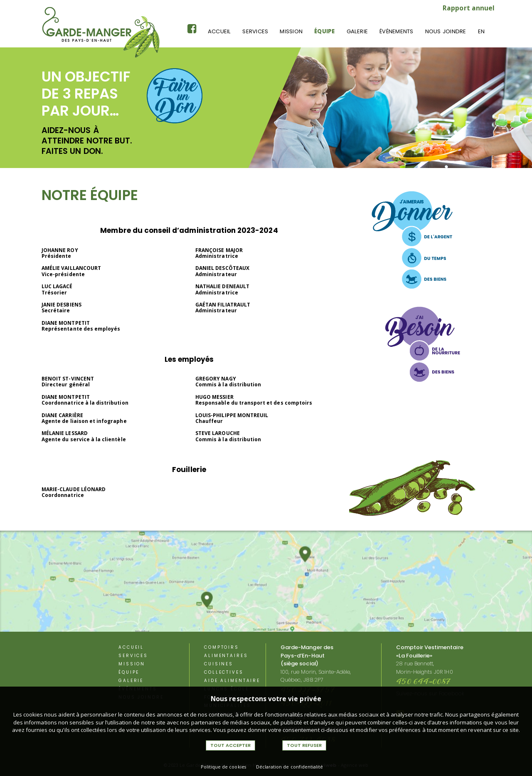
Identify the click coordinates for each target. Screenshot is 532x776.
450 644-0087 (424, 682)
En (481, 31)
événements (396, 31)
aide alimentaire (232, 681)
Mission (291, 31)
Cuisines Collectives (224, 668)
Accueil (219, 31)
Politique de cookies (223, 767)
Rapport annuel (469, 8)
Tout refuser (304, 745)
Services (255, 31)
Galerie (357, 31)
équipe (324, 31)
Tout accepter (230, 745)
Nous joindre (446, 31)
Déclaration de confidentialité (290, 767)
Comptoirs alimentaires (226, 651)
